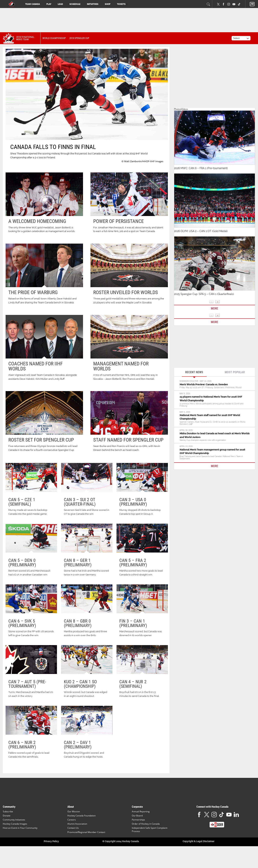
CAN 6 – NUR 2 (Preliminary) (22, 759)
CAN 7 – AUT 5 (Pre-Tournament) (27, 695)
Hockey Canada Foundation (82, 830)
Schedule (75, 4)
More (215, 308)
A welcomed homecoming (37, 221)
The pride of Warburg (33, 292)
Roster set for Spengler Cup (41, 440)
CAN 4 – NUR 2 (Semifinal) (133, 695)
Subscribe (8, 826)
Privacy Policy (51, 856)
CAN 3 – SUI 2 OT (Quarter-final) (80, 502)
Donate (7, 830)
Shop (108, 4)
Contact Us (73, 843)
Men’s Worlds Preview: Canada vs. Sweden (204, 384)
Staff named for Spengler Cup (128, 440)
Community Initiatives (14, 834)
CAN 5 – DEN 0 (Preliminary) (22, 566)
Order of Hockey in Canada (146, 838)
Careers (72, 834)
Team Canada (32, 4)
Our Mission (74, 826)
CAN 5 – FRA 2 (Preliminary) (133, 566)
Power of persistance (118, 221)
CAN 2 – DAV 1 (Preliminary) (78, 759)
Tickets (121, 4)
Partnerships (138, 834)
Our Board (137, 830)
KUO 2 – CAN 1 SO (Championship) (80, 695)
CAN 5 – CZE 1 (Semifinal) (22, 502)
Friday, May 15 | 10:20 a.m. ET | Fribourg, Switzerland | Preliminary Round (211, 387)
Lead (60, 4)
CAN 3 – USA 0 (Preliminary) (133, 502)
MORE (215, 466)
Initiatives (93, 4)
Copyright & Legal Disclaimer (199, 856)
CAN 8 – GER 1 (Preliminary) (78, 566)
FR (252, 4)
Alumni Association (77, 838)
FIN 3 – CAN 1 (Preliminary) (133, 631)
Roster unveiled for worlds (126, 292)
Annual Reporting (141, 826)
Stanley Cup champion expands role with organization (203, 440)
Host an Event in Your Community (20, 843)
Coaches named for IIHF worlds (36, 366)
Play (49, 4)
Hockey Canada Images (15, 838)
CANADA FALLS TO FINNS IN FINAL (53, 147)
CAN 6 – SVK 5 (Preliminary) (22, 631)
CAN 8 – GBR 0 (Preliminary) (78, 631)
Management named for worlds (121, 366)
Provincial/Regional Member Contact (86, 847)
